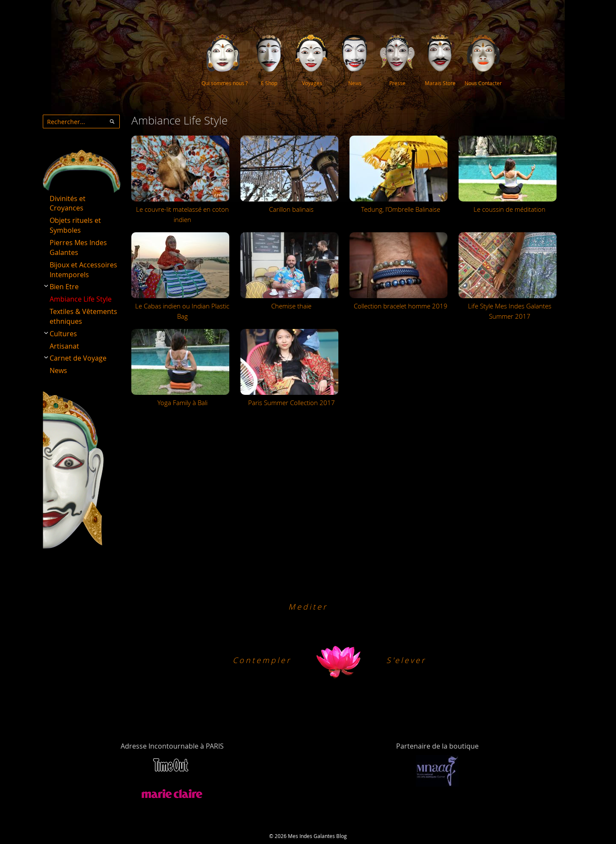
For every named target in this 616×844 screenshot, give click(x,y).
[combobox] (81, 121)
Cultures (63, 334)
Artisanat (64, 346)
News (58, 370)
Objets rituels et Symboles (75, 225)
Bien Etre (64, 287)
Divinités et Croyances (68, 203)
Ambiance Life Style (81, 299)
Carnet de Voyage (78, 358)
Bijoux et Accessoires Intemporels (83, 270)
